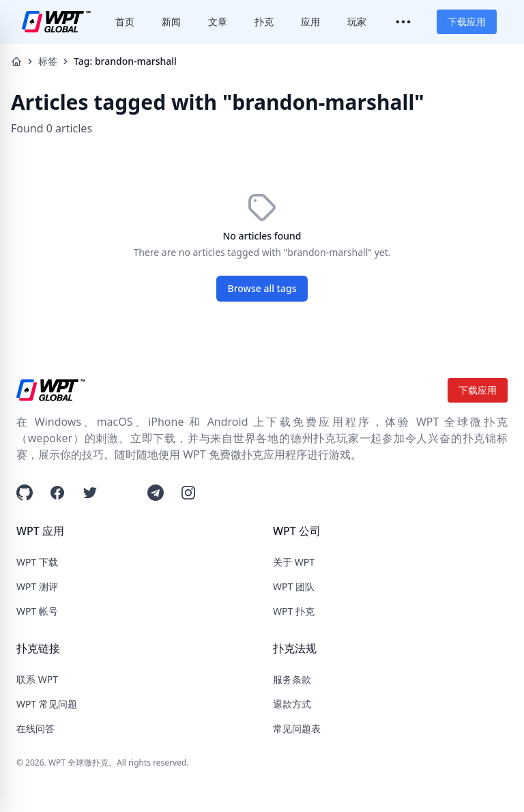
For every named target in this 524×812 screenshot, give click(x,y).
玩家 (357, 21)
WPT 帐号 (37, 611)
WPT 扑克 (294, 611)
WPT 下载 (37, 562)
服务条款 (292, 679)
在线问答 (35, 728)
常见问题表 (297, 728)
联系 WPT (37, 679)
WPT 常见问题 (47, 704)
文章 (218, 21)
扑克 (264, 21)
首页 (125, 21)
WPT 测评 (37, 586)
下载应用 (467, 21)
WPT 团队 (294, 586)
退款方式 (292, 704)
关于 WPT (294, 562)
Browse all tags (262, 288)
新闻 (171, 21)
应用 (310, 21)
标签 (48, 61)
